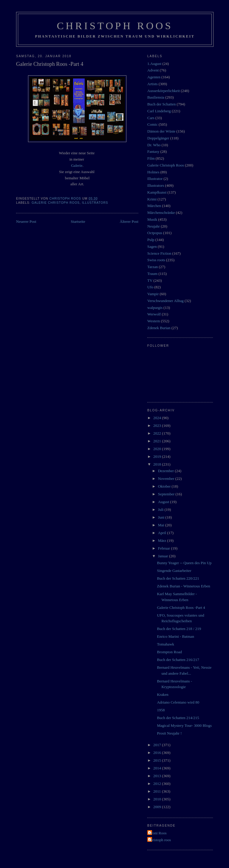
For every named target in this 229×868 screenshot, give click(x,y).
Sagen (152, 246)
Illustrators (95, 203)
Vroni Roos (158, 833)
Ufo (150, 287)
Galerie (77, 165)
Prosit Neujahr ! (169, 733)
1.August (154, 64)
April (163, 533)
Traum (152, 274)
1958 (161, 710)
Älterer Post (129, 221)
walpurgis (155, 308)
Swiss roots (156, 260)
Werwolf (154, 314)
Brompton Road (169, 652)
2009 (158, 807)
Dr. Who (154, 145)
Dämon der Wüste (161, 131)
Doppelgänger (158, 138)
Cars (151, 118)
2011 (158, 791)
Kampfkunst (157, 192)
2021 (158, 441)
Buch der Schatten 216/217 (178, 660)
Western (154, 321)
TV (150, 280)
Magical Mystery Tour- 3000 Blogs (184, 725)
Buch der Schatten (161, 104)
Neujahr (154, 226)
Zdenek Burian (159, 328)
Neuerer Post (26, 221)
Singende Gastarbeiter (174, 571)
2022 (158, 433)
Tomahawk (165, 644)
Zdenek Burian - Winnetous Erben (183, 586)
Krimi (152, 199)
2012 (158, 784)
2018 (158, 464)
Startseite (78, 221)
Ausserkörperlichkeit (164, 91)
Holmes (153, 172)
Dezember (167, 471)
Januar (164, 556)
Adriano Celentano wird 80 (178, 702)
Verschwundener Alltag (165, 301)
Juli (161, 510)
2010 (158, 799)
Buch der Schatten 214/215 (178, 718)
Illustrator (155, 179)
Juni (162, 517)
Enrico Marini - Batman (175, 636)
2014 (158, 768)
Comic (153, 124)
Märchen (154, 206)
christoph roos (160, 840)
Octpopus (155, 233)
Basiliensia (156, 97)
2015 (158, 760)
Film (151, 158)
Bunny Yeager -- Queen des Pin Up (184, 563)
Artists (153, 84)
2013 (158, 776)
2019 (158, 456)
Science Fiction (159, 253)
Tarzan (153, 267)
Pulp (151, 240)
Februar (165, 548)
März (163, 540)
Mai (162, 525)
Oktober (165, 486)
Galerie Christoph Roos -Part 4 (181, 608)
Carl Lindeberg (159, 111)
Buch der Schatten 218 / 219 (179, 629)
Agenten (154, 77)
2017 (158, 745)
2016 (158, 753)
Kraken (163, 694)
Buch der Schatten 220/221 (178, 578)
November (167, 479)
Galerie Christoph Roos (56, 203)
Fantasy (153, 151)
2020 (158, 449)
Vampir (153, 294)
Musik (152, 219)
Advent (153, 70)
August (164, 502)
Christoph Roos (115, 26)
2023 (158, 426)
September (167, 494)
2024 (158, 418)
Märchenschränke (161, 213)
